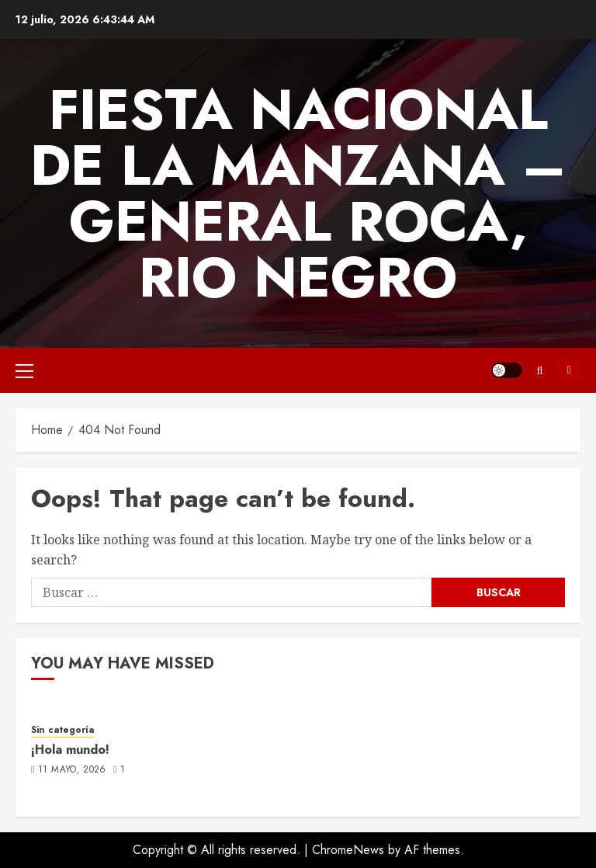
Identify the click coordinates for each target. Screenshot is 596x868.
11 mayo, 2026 (72, 770)
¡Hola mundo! (70, 750)
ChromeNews (348, 850)
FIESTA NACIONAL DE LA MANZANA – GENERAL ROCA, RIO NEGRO (298, 193)
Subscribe (569, 370)
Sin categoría (63, 730)
